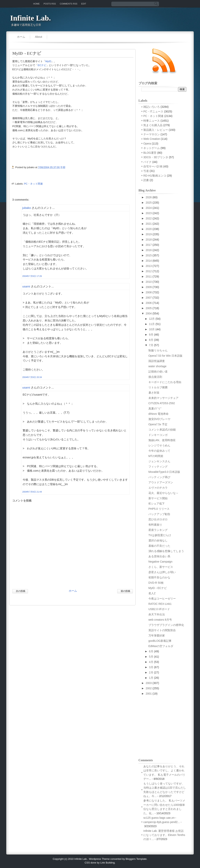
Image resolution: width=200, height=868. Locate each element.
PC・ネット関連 (33, 184)
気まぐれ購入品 (153, 125)
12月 (152, 319)
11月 (152, 324)
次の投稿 (21, 591)
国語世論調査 (157, 361)
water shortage (158, 366)
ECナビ (42, 65)
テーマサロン (152, 134)
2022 (149, 218)
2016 (149, 250)
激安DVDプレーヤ (160, 419)
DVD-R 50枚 (156, 583)
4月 (151, 662)
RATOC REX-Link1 (160, 604)
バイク (147, 162)
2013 (149, 266)
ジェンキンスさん (159, 461)
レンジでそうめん (159, 445)
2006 (149, 303)
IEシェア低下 (157, 504)
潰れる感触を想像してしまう (166, 551)
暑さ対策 (154, 393)
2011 (149, 276)
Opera (147, 144)
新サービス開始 (158, 498)
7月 (151, 345)
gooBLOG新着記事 (160, 641)
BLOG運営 (150, 153)
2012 (149, 271)
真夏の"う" (155, 408)
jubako (27, 208)
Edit (84, 4)
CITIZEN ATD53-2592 (162, 403)
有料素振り (155, 525)
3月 (151, 667)
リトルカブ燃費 (158, 387)
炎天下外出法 (157, 614)
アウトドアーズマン (161, 482)
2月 (151, 672)
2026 (149, 197)
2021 (149, 224)
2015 (149, 255)
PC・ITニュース (153, 111)
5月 (151, 657)
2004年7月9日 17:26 (32, 276)
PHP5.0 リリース (159, 509)
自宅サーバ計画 (153, 166)
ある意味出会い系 (159, 556)
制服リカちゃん (158, 350)
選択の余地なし (158, 540)
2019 (149, 234)
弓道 (146, 171)
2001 (149, 694)
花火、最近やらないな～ (163, 493)
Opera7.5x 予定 (158, 424)
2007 (149, 298)
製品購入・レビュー (156, 130)
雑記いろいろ (152, 107)
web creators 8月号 (160, 620)
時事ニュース (152, 121)
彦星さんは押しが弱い (162, 572)
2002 (149, 688)
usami (26, 286)
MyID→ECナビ (27, 53)
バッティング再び (159, 477)
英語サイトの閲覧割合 (162, 630)
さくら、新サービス (161, 567)
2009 (149, 287)
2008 (149, 292)
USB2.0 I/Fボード (159, 609)
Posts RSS (50, 4)
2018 (149, 240)
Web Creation (152, 139)
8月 (151, 340)
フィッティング (158, 467)
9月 (151, 335)
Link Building (107, 863)
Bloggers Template (136, 859)
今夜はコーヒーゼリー (162, 599)
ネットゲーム (152, 148)
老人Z (152, 593)
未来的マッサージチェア (163, 398)
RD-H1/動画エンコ (155, 176)
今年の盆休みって (159, 451)
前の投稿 (125, 591)
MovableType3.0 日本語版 (164, 472)
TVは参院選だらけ (160, 535)
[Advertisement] (171, 726)
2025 (149, 203)
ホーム (21, 37)
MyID (48, 61)
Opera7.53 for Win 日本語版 (165, 356)
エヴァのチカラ (158, 488)
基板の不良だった (159, 546)
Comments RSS (69, 4)
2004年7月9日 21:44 (32, 492)
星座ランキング (158, 530)
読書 (146, 180)
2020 (149, 229)
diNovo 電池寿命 (158, 414)
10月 (152, 329)
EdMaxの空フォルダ (161, 646)
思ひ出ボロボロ (158, 519)
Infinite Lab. (30, 18)
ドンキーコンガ (158, 435)
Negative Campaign (160, 562)
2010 (149, 282)
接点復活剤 (155, 377)
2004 (149, 313)
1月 (151, 678)
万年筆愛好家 (157, 636)
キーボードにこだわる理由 (165, 382)
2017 (149, 245)
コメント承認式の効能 (162, 430)
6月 (151, 651)
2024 (149, 208)
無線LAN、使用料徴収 (162, 440)
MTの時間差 (156, 456)
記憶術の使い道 (158, 372)
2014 (149, 261)
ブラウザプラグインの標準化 (166, 625)
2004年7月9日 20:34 (32, 377)
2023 (149, 213)
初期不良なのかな (159, 577)
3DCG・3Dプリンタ (156, 157)
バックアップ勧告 (159, 514)
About (39, 37)
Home (36, 4)
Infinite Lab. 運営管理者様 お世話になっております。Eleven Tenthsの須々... (164, 835)
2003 (149, 683)
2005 (149, 308)
